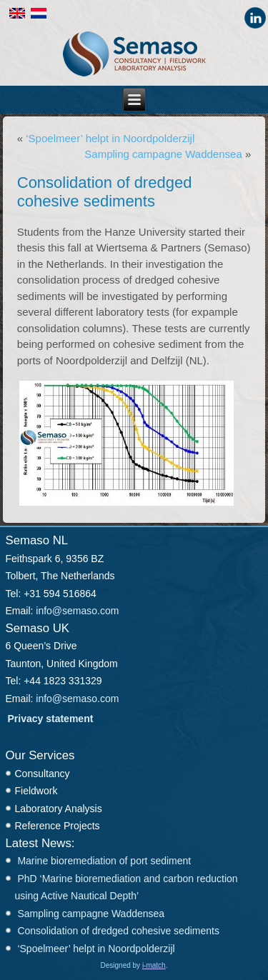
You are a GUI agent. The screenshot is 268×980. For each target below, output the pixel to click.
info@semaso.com (77, 611)
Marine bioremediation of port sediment (104, 861)
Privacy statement (51, 719)
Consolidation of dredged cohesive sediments (118, 931)
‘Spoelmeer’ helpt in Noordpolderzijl (110, 138)
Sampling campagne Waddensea (163, 154)
